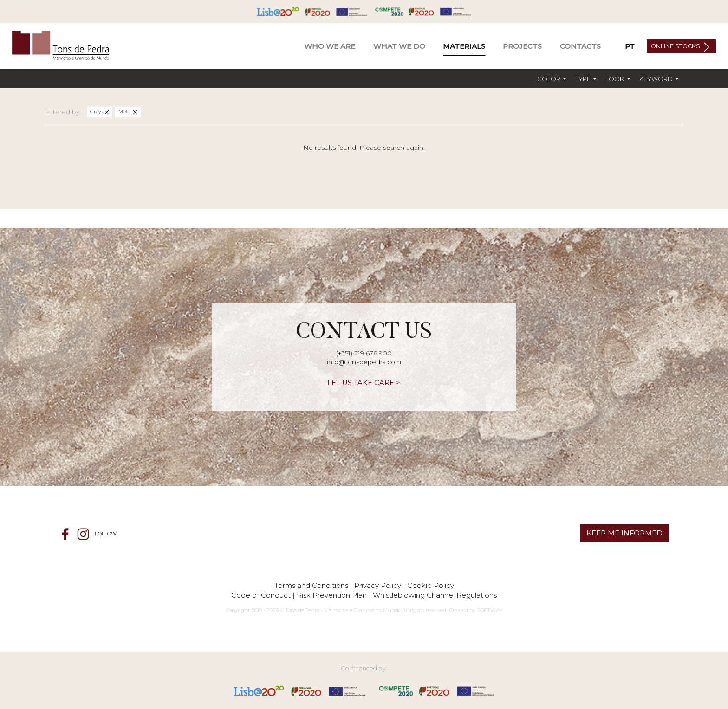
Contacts (580, 46)
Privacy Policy (378, 585)
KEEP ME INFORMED (624, 533)
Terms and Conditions (311, 585)
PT (630, 46)
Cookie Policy (431, 585)
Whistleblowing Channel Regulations (435, 595)
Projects (522, 46)
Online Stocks (676, 46)
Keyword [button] (657, 79)
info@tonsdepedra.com (364, 362)
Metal (126, 112)
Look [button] (615, 79)
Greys (97, 112)
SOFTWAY (490, 610)
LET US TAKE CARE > (364, 383)
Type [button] (584, 79)
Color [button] (549, 79)
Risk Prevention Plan (332, 595)
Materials (464, 46)
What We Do (399, 46)
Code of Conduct (261, 595)
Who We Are (330, 46)
